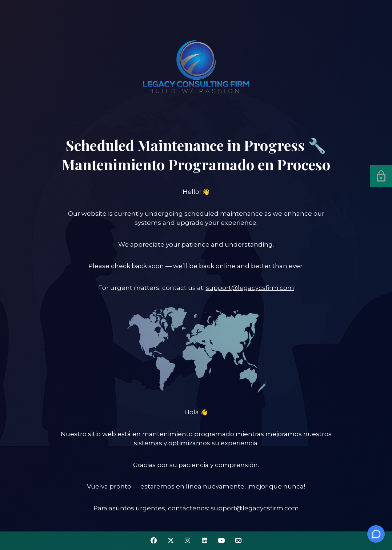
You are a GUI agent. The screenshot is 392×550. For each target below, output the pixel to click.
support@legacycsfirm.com (250, 288)
